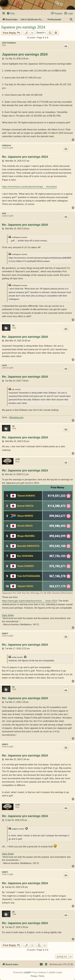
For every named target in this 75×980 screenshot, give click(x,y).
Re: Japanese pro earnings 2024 (25, 157)
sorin (4, 365)
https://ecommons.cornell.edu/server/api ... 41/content (29, 187)
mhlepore (6, 145)
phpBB (27, 972)
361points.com (16, 417)
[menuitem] (11, 13)
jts (14, 325)
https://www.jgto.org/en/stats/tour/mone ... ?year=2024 (30, 601)
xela (4, 213)
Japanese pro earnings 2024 (23, 27)
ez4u (18, 459)
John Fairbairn (9, 43)
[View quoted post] (25, 657)
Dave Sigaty (8, 615)
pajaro (5, 633)
